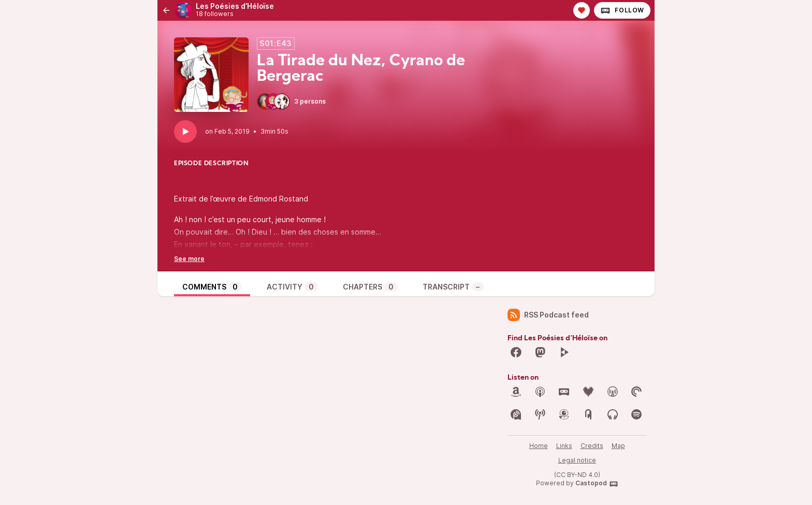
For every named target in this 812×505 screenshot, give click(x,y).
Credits (592, 446)
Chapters (370, 287)
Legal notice (577, 460)
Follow (622, 10)
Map (618, 446)
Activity (292, 287)
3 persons (291, 102)
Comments (212, 287)
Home (539, 446)
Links (564, 446)
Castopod (597, 484)
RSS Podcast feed (548, 315)
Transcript (453, 287)
